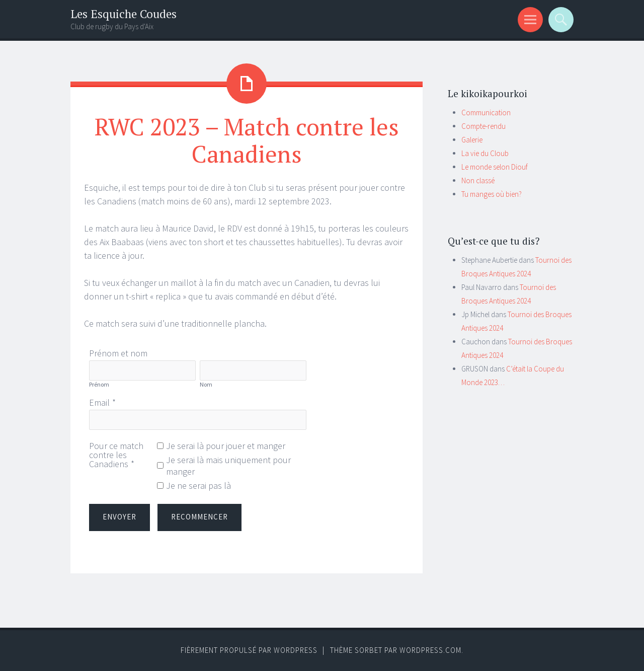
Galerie (472, 140)
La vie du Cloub (485, 153)
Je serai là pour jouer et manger (226, 446)
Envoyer (119, 517)
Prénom (99, 384)
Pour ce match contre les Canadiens (116, 455)
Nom (206, 384)
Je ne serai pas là (198, 486)
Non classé (478, 180)
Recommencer (199, 517)
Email (99, 402)
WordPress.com (430, 650)
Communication (486, 113)
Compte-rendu (484, 126)
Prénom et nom (118, 353)
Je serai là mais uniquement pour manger (228, 466)
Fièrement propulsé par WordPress (249, 650)
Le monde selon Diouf (495, 167)
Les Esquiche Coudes (124, 14)
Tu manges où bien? (492, 194)
